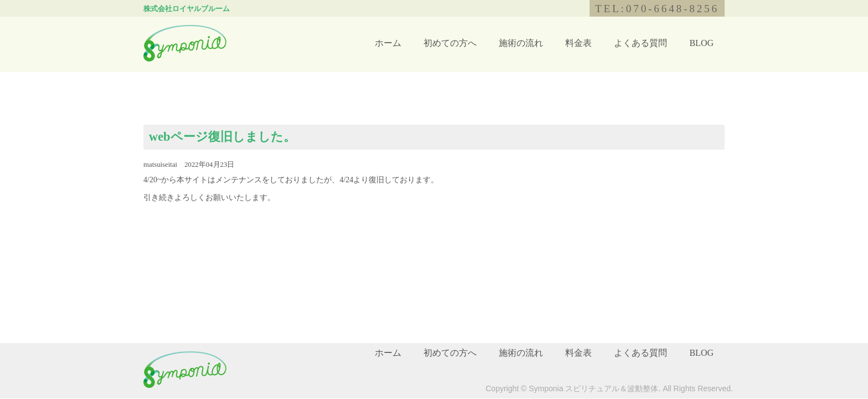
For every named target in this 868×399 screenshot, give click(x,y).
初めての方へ (450, 43)
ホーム (388, 43)
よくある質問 (640, 43)
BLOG (701, 43)
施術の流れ (521, 43)
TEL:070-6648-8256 (657, 9)
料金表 (578, 43)
